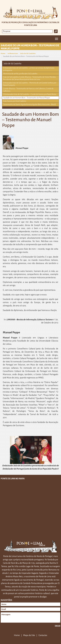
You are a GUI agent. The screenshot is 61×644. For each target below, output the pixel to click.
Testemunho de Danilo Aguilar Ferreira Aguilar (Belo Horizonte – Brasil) (30, 104)
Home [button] (4, 39)
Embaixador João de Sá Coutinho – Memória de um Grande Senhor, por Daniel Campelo (30, 84)
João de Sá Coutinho (28, 54)
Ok (56, 31)
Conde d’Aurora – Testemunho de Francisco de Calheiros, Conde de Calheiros (28, 90)
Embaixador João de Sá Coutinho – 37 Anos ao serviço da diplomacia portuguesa (29, 69)
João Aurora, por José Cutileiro (15, 101)
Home (3, 54)
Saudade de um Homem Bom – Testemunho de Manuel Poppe (27, 98)
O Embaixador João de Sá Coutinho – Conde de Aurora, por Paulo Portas (30, 94)
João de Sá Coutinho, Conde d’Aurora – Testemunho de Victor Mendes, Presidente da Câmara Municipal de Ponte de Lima (30, 78)
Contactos (43, 635)
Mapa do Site (29, 635)
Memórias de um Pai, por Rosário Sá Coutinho (20, 74)
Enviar (58, 626)
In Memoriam (13, 54)
